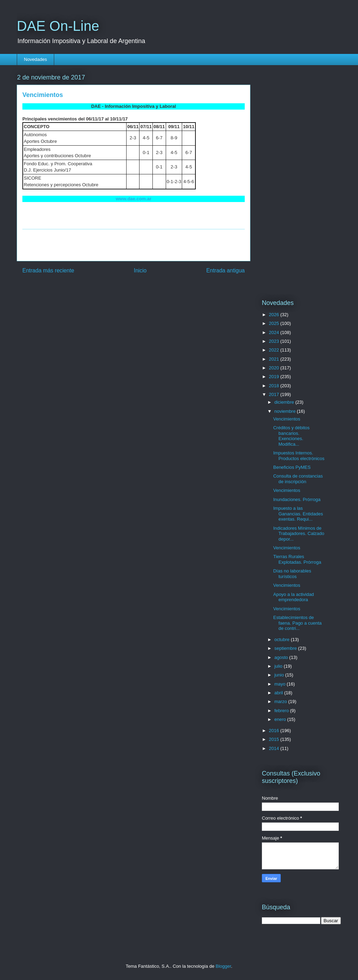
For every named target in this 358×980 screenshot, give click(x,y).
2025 (275, 323)
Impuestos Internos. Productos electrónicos (299, 456)
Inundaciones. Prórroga (297, 499)
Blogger (223, 966)
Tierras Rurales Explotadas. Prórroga (297, 559)
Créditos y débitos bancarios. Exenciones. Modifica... (291, 436)
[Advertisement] (134, 245)
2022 (275, 350)
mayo (281, 684)
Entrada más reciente (48, 270)
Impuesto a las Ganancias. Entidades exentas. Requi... (298, 514)
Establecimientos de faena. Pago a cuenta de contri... (297, 623)
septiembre (286, 648)
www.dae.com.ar (134, 199)
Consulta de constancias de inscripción (298, 479)
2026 (275, 315)
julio (279, 666)
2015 (275, 739)
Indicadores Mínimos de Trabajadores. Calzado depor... (299, 534)
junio (280, 675)
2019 (275, 377)
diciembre (285, 402)
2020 (275, 368)
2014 (275, 748)
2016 (275, 731)
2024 (275, 332)
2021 (275, 359)
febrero (282, 711)
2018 (275, 386)
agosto (282, 657)
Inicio (140, 270)
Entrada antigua (225, 270)
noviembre (286, 411)
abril (279, 693)
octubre (283, 640)
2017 (275, 394)
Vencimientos (287, 419)
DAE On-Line (58, 26)
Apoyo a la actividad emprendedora (293, 597)
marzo (281, 701)
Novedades (36, 59)
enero (281, 719)
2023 (275, 341)
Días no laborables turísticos (292, 574)
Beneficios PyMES (292, 467)
